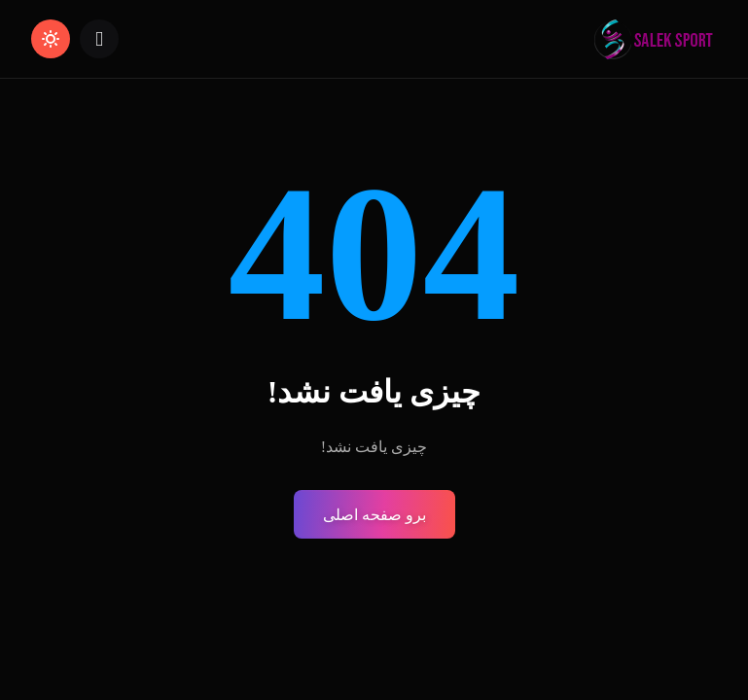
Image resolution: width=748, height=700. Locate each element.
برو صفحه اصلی (374, 515)
